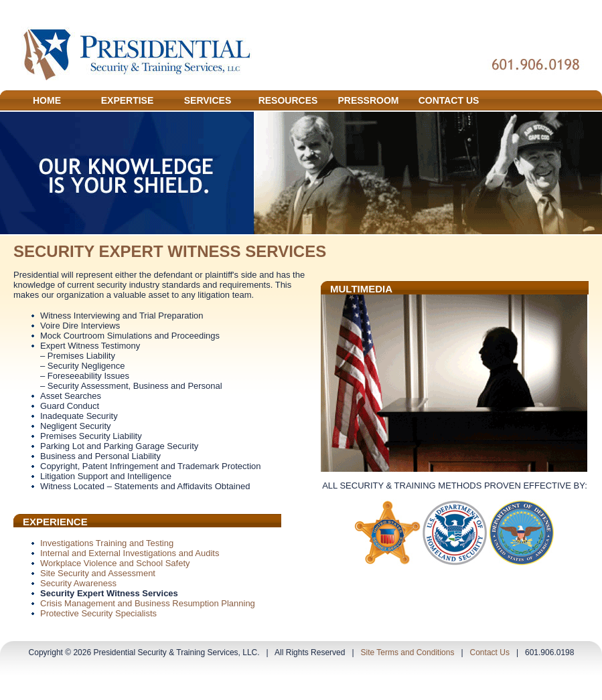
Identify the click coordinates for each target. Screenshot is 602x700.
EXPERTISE (128, 100)
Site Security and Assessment (98, 573)
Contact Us (490, 652)
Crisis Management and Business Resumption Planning (148, 603)
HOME (47, 100)
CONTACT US (449, 100)
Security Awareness (78, 583)
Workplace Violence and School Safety (115, 563)
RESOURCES (288, 100)
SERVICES (208, 100)
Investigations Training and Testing (107, 543)
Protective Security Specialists (98, 613)
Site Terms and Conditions (408, 652)
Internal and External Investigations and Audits (130, 553)
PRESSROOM (368, 100)
